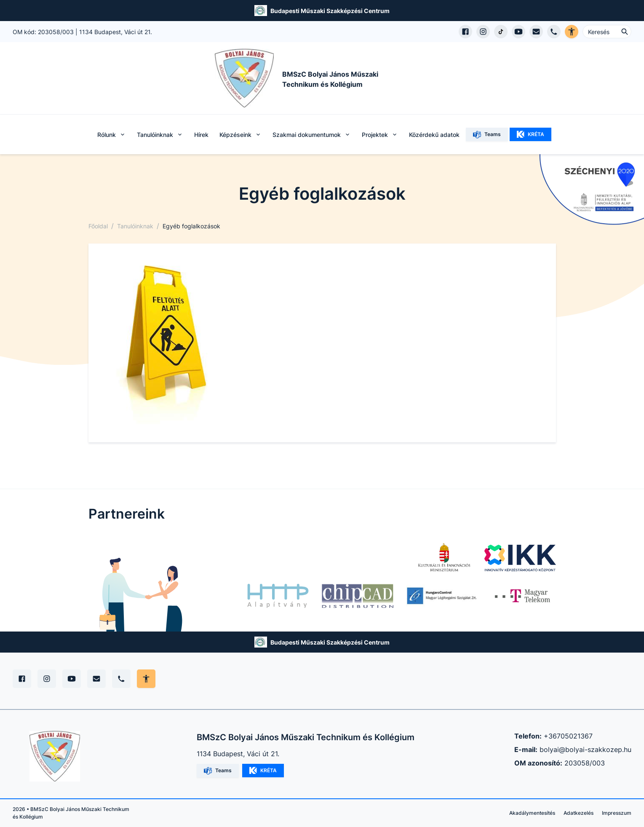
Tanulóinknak (135, 226)
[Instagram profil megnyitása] (483, 32)
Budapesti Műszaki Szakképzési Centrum (330, 11)
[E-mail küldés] (536, 32)
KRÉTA (530, 134)
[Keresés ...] (607, 32)
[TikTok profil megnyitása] (501, 32)
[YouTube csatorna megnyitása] (518, 32)
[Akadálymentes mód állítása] (146, 679)
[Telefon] (121, 679)
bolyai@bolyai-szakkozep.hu (585, 749)
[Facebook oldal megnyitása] (465, 32)
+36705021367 (568, 736)
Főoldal (98, 226)
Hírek (201, 135)
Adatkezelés (579, 813)
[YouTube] (72, 679)
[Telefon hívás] (554, 32)
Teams (487, 135)
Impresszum (617, 813)
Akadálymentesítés (532, 813)
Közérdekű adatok (434, 135)
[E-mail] (96, 679)
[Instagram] (47, 679)
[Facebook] (22, 679)
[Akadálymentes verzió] (572, 32)
